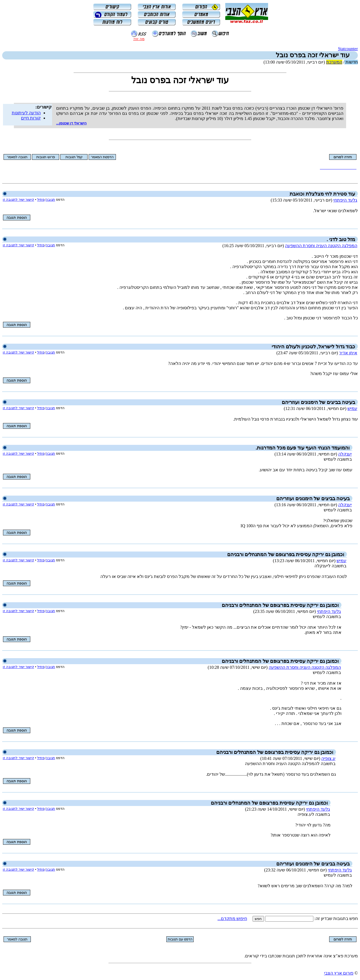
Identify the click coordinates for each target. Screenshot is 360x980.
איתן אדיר (348, 353)
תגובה (50, 200)
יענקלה (345, 454)
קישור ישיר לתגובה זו (18, 200)
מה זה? (139, 39)
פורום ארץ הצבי (339, 973)
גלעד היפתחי (345, 200)
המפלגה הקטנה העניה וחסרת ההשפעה (321, 246)
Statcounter (348, 49)
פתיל (41, 200)
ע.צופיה (328, 758)
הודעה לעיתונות (26, 113)
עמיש (352, 408)
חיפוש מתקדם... (232, 918)
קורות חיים (31, 118)
